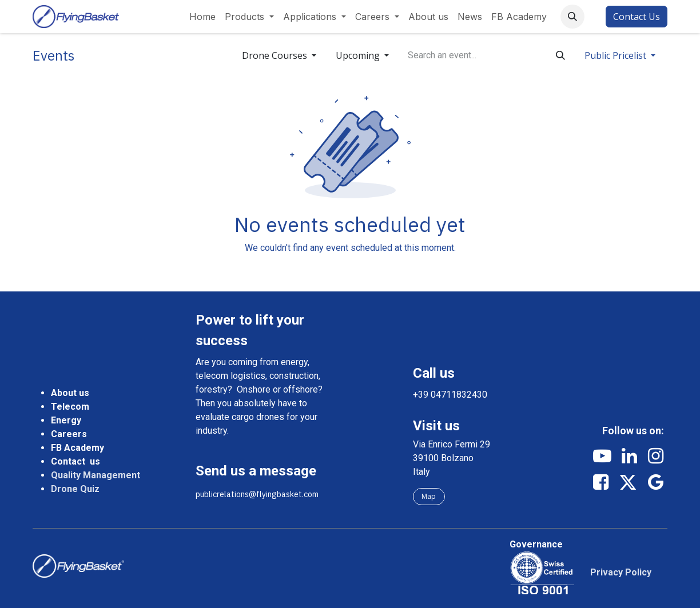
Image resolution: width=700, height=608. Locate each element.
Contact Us (637, 17)
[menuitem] (202, 17)
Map (429, 496)
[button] (572, 17)
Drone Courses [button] (276, 55)
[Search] (560, 55)
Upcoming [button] (359, 55)
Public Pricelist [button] (617, 55)
